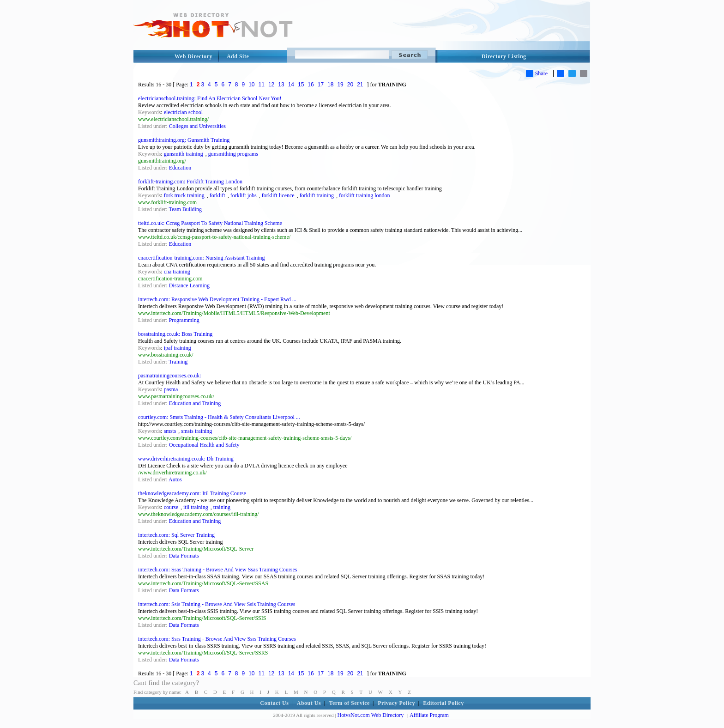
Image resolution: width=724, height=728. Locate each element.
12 (271, 85)
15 (301, 85)
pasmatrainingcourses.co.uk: (170, 376)
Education (180, 168)
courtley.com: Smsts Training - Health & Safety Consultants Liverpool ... (219, 417)
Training (178, 362)
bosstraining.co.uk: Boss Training (175, 334)
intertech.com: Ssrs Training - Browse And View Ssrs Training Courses (217, 639)
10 (251, 85)
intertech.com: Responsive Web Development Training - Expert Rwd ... (217, 299)
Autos (175, 479)
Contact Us (274, 703)
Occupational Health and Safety (204, 445)
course (171, 507)
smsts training (196, 431)
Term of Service (350, 703)
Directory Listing (504, 56)
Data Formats (184, 556)
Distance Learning (189, 285)
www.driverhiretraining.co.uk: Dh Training (186, 459)
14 (291, 85)
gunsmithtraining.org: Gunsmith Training (184, 140)
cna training (177, 272)
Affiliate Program (429, 715)
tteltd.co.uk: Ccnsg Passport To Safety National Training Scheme (210, 223)
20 (350, 85)
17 (321, 85)
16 (311, 85)
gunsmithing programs (233, 154)
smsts (170, 431)
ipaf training (178, 348)
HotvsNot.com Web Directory (371, 715)
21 (360, 85)
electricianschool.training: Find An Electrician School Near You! (210, 98)
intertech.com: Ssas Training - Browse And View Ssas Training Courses (217, 570)
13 (281, 85)
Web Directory (193, 56)
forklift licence (278, 195)
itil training (196, 507)
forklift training (317, 195)
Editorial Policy (443, 703)
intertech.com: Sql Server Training (176, 535)
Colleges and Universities (197, 126)
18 (330, 85)
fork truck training (184, 195)
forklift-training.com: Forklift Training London (190, 182)
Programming (184, 320)
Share (537, 73)
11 (262, 85)
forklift (217, 195)
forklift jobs (244, 195)
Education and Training (195, 403)
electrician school (183, 112)
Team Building (185, 209)
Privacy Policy (396, 703)
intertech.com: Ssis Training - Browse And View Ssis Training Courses (217, 604)
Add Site (238, 56)
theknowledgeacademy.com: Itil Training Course (192, 493)
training (222, 507)
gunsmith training (184, 154)
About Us (309, 703)
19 (340, 85)
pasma (171, 389)
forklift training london (365, 195)
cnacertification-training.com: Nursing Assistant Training (202, 258)
